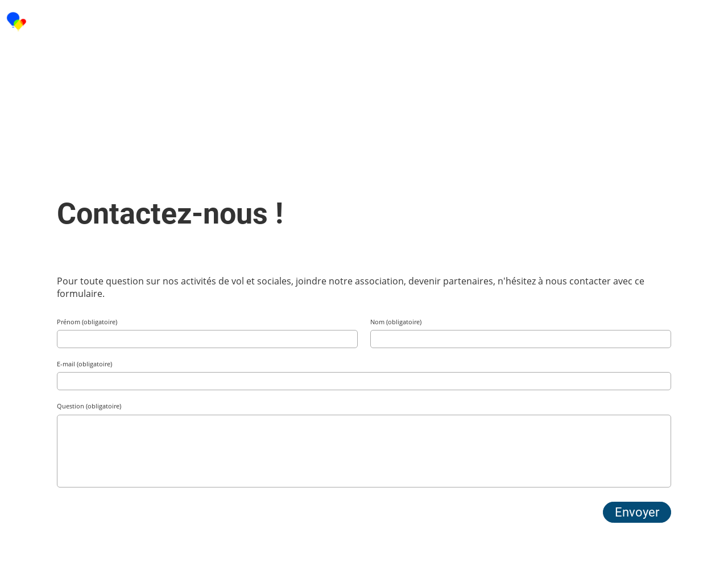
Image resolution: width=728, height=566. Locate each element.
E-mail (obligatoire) (84, 364)
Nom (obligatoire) (396, 322)
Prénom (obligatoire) (87, 322)
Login (627, 21)
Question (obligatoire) (89, 406)
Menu (688, 21)
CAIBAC (59, 22)
